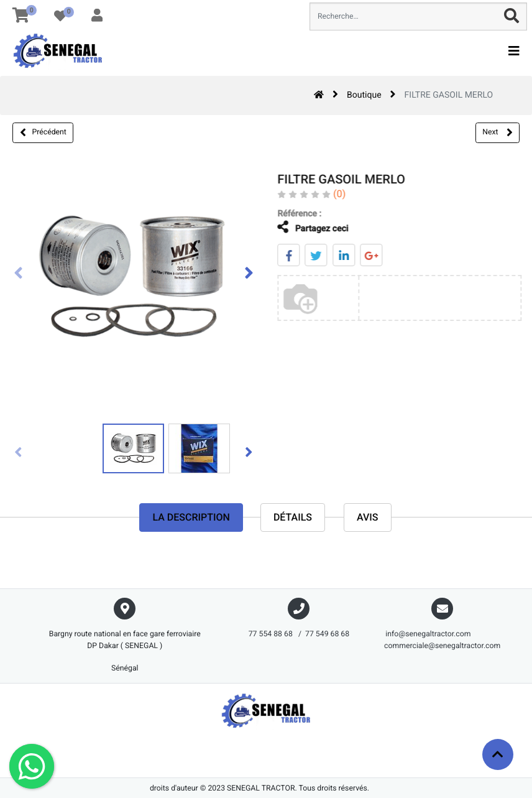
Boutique (364, 95)
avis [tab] (368, 517)
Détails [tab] (293, 517)
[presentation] (19, 274)
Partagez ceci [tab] (305, 227)
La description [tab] (191, 517)
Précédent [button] (43, 132)
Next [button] (497, 132)
